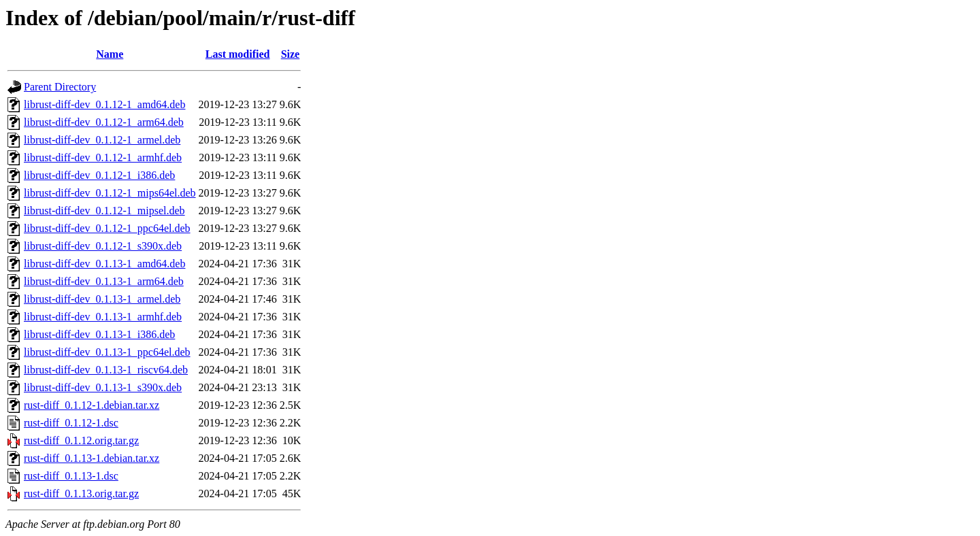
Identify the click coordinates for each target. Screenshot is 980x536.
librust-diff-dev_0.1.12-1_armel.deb (102, 140)
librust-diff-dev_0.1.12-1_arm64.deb (104, 122)
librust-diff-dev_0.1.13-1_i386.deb (99, 334)
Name (110, 54)
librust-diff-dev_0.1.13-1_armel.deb (102, 299)
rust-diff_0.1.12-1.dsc (71, 423)
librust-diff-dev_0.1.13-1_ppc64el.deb (107, 352)
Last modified (238, 54)
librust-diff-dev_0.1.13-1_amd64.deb (104, 264)
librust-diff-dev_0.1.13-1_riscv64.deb (106, 370)
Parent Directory (60, 87)
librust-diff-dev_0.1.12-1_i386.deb (99, 175)
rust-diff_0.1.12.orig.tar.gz (81, 440)
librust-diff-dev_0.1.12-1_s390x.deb (103, 246)
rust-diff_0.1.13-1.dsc (71, 476)
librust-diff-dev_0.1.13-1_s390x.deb (103, 387)
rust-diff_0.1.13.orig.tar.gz (81, 493)
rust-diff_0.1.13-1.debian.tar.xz (92, 458)
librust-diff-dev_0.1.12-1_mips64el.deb (110, 193)
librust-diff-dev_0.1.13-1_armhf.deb (103, 317)
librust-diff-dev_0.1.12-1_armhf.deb (103, 157)
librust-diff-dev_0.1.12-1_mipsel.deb (104, 211)
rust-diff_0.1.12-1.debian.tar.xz (92, 405)
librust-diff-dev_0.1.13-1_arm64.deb (104, 281)
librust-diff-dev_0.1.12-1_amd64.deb (104, 104)
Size (291, 54)
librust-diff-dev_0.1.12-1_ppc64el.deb (107, 228)
